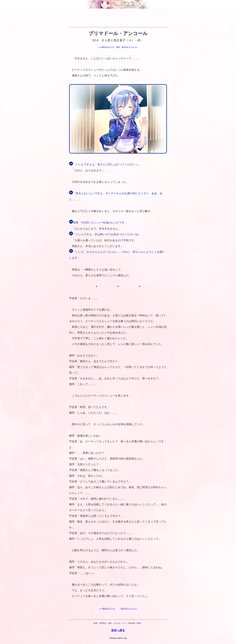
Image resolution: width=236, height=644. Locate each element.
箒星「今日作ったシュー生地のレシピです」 (98, 223)
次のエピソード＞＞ (130, 47)
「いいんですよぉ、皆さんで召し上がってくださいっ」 (105, 164)
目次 (118, 47)
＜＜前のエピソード (106, 47)
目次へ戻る (118, 630)
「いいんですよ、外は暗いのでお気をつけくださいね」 (105, 234)
